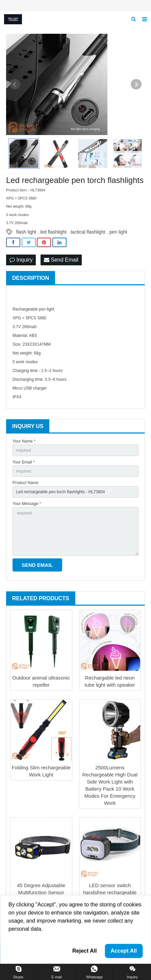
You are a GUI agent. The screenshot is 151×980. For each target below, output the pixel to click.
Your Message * (27, 504)
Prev (15, 84)
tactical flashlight (88, 232)
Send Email (61, 260)
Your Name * (24, 441)
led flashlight (53, 232)
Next (136, 84)
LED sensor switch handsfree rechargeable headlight (110, 892)
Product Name (26, 483)
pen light (118, 232)
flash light (26, 232)
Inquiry (21, 260)
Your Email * (24, 462)
